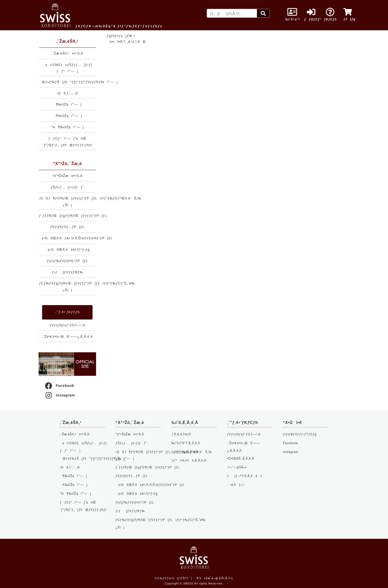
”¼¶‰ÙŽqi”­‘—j (67, 127)
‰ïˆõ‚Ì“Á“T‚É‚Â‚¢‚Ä (186, 443)
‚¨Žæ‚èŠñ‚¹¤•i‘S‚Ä (67, 53)
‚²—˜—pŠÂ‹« (237, 467)
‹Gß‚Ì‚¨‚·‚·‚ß (67, 93)
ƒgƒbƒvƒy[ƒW (119, 36)
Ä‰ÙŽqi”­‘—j (67, 116)
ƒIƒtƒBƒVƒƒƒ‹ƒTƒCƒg (300, 434)
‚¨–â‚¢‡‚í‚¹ (236, 485)
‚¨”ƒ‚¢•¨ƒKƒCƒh (67, 312)
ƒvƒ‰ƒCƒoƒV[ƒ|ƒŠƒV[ (173, 578)
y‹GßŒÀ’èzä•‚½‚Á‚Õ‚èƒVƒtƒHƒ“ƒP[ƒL (76, 238)
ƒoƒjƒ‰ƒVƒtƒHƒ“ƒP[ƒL (67, 261)
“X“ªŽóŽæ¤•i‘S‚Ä (67, 176)
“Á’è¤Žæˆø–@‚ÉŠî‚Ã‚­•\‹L (214, 578)
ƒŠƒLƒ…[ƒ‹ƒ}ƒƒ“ (67, 187)
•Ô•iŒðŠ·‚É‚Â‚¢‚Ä (241, 459)
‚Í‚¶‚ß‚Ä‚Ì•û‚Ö (181, 434)
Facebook (59, 386)
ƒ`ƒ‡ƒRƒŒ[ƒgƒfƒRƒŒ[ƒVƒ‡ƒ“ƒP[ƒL (73, 216)
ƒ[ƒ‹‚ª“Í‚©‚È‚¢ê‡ (245, 476)
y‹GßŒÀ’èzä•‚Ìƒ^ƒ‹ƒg (67, 249)
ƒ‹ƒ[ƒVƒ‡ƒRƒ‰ (67, 272)
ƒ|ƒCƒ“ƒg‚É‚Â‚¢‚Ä (185, 452)
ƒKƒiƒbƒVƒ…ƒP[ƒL (67, 227)
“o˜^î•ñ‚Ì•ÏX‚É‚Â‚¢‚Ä (189, 461)
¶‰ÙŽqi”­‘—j (67, 104)
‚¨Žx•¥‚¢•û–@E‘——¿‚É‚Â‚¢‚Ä (68, 337)
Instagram (60, 395)
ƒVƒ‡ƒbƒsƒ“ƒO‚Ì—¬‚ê (67, 325)
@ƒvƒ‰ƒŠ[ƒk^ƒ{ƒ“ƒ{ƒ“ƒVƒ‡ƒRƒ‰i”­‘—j (78, 82)
